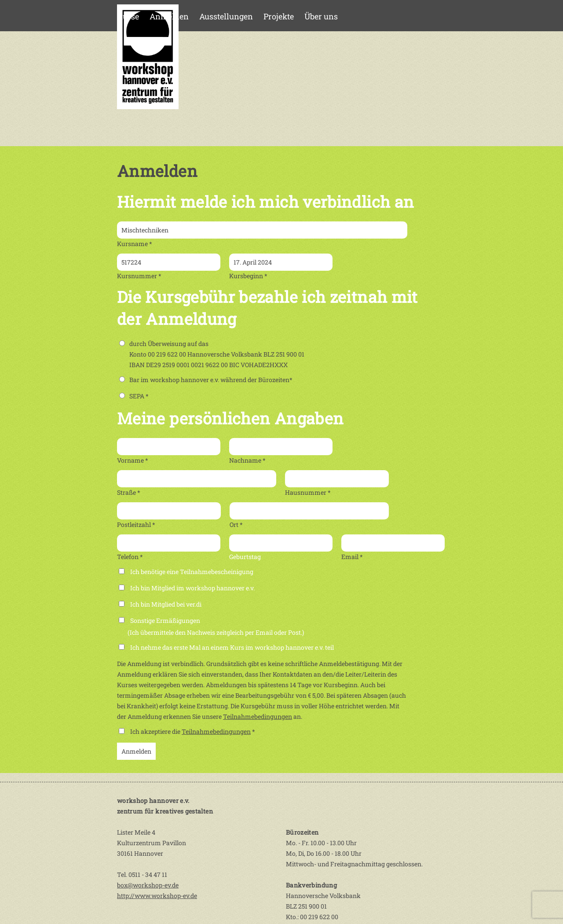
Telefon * (130, 557)
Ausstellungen (226, 16)
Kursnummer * (139, 276)
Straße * (129, 492)
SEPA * (134, 396)
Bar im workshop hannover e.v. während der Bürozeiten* (206, 380)
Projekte (279, 16)
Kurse (128, 16)
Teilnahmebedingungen (258, 716)
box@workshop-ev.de (148, 885)
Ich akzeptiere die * (193, 731)
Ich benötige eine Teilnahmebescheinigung (192, 572)
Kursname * (135, 244)
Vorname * (133, 460)
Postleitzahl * (136, 525)
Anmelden (169, 16)
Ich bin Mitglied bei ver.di (166, 604)
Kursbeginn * (248, 276)
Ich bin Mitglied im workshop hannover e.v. (192, 588)
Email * (352, 557)
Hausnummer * (308, 492)
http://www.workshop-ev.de (157, 896)
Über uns (321, 16)
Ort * (236, 525)
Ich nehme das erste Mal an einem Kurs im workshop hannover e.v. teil (232, 647)
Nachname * (247, 460)
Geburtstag (245, 557)
